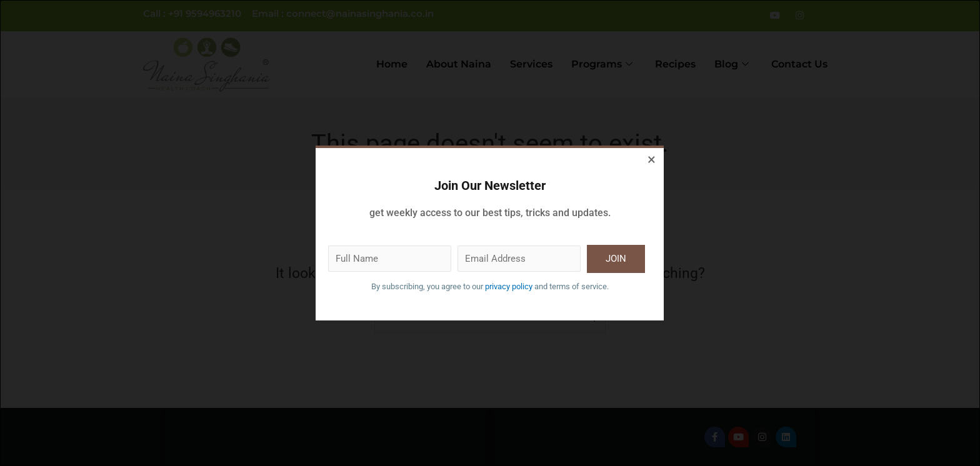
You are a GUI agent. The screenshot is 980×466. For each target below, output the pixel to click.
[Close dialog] (652, 161)
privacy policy (512, 287)
